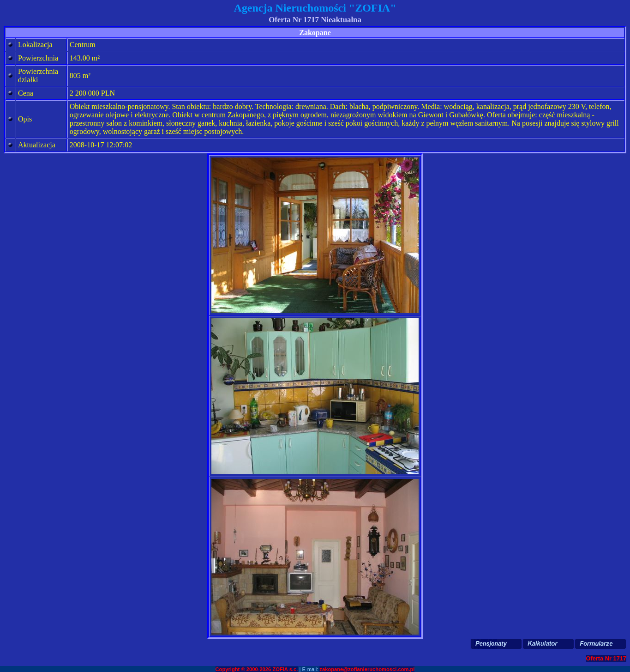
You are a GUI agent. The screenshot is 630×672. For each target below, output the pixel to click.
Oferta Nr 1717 (606, 658)
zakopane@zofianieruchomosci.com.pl (367, 669)
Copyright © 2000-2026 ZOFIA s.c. (257, 669)
